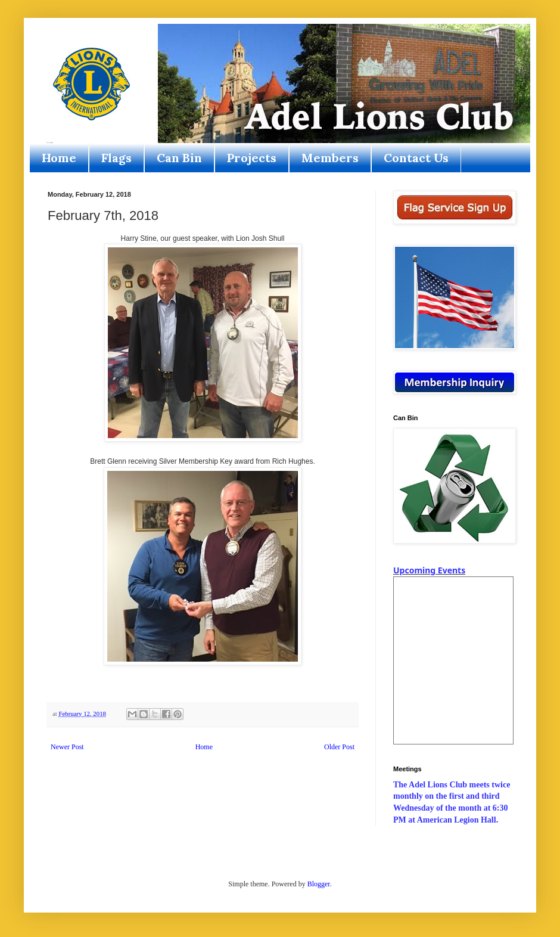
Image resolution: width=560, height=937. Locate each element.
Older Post (339, 747)
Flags (116, 158)
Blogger (319, 884)
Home (59, 158)
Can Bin (179, 158)
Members (330, 158)
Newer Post (67, 747)
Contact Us (416, 158)
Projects (252, 158)
